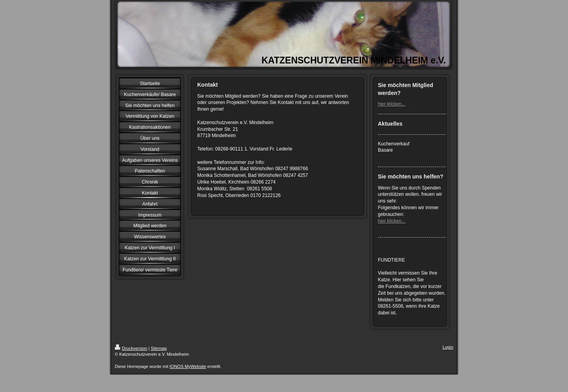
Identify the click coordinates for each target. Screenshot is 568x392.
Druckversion (131, 348)
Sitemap (159, 348)
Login (448, 347)
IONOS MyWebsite (188, 366)
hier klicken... (392, 104)
